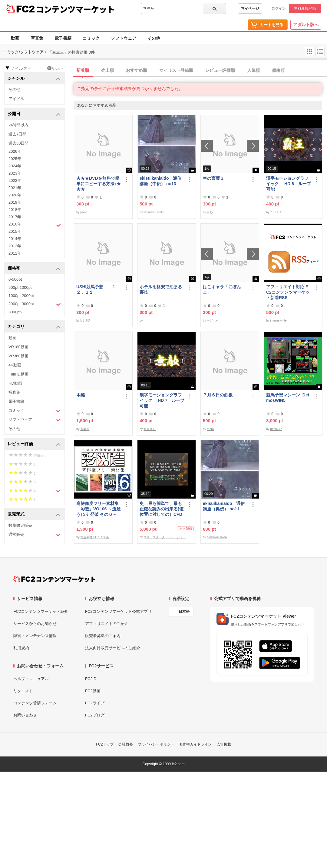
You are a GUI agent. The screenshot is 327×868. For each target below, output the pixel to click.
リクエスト (23, 691)
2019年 (15, 202)
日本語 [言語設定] (184, 612)
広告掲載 (224, 744)
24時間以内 (18, 125)
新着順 (83, 70)
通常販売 (35, 535)
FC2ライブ (95, 703)
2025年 (15, 159)
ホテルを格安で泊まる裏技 (161, 289)
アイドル (16, 99)
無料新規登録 (305, 8)
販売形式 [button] (34, 514)
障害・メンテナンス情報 (35, 636)
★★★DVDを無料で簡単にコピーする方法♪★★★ (99, 184)
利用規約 (21, 648)
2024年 (15, 166)
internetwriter (279, 320)
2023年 (15, 173)
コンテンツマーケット (75, 9)
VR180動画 (18, 347)
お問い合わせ (25, 715)
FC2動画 (93, 691)
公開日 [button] (34, 114)
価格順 (278, 70)
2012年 (15, 253)
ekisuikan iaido (154, 212)
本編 (81, 395)
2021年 (15, 188)
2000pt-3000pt (35, 304)
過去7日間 (17, 134)
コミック (91, 38)
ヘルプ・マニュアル (31, 679)
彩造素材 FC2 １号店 (94, 537)
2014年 (15, 239)
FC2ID (91, 679)
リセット (56, 68)
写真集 (37, 38)
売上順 (107, 70)
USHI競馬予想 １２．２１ (96, 289)
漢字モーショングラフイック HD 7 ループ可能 (162, 400)
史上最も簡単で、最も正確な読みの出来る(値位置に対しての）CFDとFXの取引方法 (162, 509)
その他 (154, 38)
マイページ (250, 8)
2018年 (15, 210)
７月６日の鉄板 (218, 395)
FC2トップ (105, 744)
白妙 (210, 212)
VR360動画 (18, 356)
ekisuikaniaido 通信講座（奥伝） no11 (224, 506)
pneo (84, 212)
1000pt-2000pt (21, 296)
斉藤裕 (85, 429)
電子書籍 (63, 38)
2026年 (15, 151)
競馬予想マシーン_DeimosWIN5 (288, 398)
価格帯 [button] (34, 269)
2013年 (15, 246)
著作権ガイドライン (195, 744)
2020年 (15, 195)
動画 (15, 38)
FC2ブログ (95, 715)
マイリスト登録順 (176, 70)
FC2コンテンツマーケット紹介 (41, 611)
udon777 (276, 429)
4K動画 (15, 365)
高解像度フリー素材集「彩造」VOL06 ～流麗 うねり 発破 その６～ (98, 509)
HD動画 (15, 383)
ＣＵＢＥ (276, 212)
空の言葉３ (213, 178)
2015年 (15, 231)
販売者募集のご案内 (103, 636)
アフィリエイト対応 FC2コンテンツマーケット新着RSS (288, 292)
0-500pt (15, 279)
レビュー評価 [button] (34, 444)
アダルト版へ (306, 25)
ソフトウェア (124, 38)
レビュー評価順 (220, 70)
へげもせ (213, 320)
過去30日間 (18, 143)
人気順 (253, 70)
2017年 (15, 217)
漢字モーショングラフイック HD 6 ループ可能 (289, 184)
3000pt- (15, 312)
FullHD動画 (18, 374)
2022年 (15, 180)
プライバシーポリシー (156, 744)
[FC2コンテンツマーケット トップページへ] (54, 579)
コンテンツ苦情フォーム (35, 703)
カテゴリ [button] (34, 327)
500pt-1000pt (20, 287)
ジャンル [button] (34, 79)
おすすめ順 (137, 70)
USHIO (85, 320)
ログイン (279, 8)
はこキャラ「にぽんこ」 (222, 289)
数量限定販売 (20, 525)
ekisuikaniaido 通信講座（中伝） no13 (160, 181)
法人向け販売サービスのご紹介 (113, 648)
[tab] (200, 71)
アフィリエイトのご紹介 (107, 624)
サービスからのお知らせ (35, 624)
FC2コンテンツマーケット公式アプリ (118, 611)
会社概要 (126, 744)
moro (210, 429)
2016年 (35, 225)
